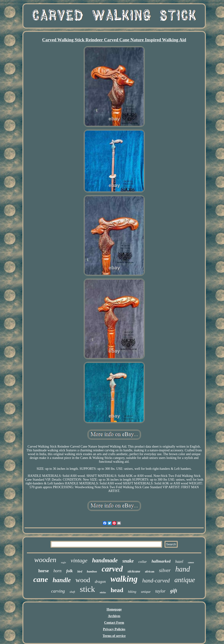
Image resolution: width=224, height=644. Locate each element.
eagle (63, 562)
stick (87, 589)
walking (124, 579)
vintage (79, 560)
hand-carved (156, 581)
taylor (160, 591)
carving (58, 591)
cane (41, 579)
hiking (132, 592)
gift (174, 591)
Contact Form (114, 623)
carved (112, 569)
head (117, 590)
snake (128, 561)
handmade (105, 560)
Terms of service (114, 636)
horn (58, 571)
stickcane (134, 571)
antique (185, 580)
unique (146, 592)
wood (83, 580)
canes (191, 562)
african (150, 571)
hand (183, 569)
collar (143, 562)
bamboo (92, 571)
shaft (72, 592)
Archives (114, 616)
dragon (100, 582)
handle (62, 580)
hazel (179, 561)
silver (165, 570)
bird (80, 572)
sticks (103, 592)
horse (43, 571)
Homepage (114, 609)
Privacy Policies (114, 629)
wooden (45, 560)
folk (70, 571)
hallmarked (161, 561)
